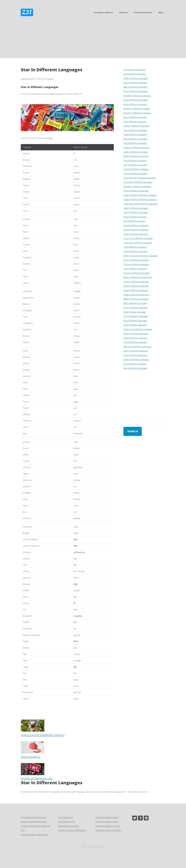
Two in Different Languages (135, 342)
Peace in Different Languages (136, 282)
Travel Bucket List (66, 817)
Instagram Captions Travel (107, 822)
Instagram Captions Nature (107, 817)
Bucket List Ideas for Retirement (72, 830)
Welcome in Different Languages (137, 347)
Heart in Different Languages (136, 208)
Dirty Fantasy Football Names (34, 817)
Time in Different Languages (135, 338)
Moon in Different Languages (136, 260)
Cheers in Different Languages (136, 126)
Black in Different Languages (136, 100)
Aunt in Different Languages (135, 83)
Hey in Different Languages (135, 217)
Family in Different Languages (136, 156)
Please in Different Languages (136, 286)
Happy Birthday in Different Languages (140, 195)
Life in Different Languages (135, 247)
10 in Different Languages (134, 70)
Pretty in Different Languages (136, 290)
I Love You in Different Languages (138, 238)
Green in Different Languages (136, 191)
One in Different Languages (135, 269)
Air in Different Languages (135, 74)
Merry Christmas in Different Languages (140, 256)
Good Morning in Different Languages (140, 178)
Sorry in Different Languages (136, 316)
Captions (123, 12)
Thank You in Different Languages (138, 329)
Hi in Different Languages (134, 221)
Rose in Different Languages (136, 308)
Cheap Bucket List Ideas (68, 826)
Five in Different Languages (135, 161)
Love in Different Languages (135, 251)
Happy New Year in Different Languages (141, 204)
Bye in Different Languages (135, 117)
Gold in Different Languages (135, 174)
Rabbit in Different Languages (136, 299)
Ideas (161, 12)
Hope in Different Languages (136, 234)
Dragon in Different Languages (137, 148)
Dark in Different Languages (135, 139)
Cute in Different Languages (135, 130)
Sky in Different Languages (135, 312)
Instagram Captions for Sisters (108, 830)
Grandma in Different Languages (137, 187)
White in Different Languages (136, 351)
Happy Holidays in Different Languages (140, 199)
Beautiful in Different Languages (137, 96)
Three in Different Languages (136, 334)
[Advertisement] (93, 40)
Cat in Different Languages (135, 122)
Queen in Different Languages (136, 295)
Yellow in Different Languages (136, 360)
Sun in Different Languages (135, 325)
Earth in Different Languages (136, 152)
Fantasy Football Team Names (34, 822)
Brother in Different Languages (137, 109)
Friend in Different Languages (136, 169)
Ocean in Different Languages (136, 264)
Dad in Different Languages (135, 135)
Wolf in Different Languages (135, 355)
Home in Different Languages (136, 225)
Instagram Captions (103, 12)
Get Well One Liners (67, 822)
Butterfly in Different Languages (137, 113)
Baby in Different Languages (136, 87)
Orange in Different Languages (137, 273)
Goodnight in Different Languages (138, 182)
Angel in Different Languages (136, 78)
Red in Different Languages (135, 303)
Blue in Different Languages (135, 104)
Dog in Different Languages (135, 143)
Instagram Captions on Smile (108, 826)
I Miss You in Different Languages (138, 243)
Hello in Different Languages (136, 212)
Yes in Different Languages (135, 364)
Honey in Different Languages (136, 230)
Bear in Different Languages (135, 91)
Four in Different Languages (135, 165)
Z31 (27, 12)
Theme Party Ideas (143, 12)
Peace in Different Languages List (138, 277)
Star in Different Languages (40, 87)
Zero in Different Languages (135, 368)
